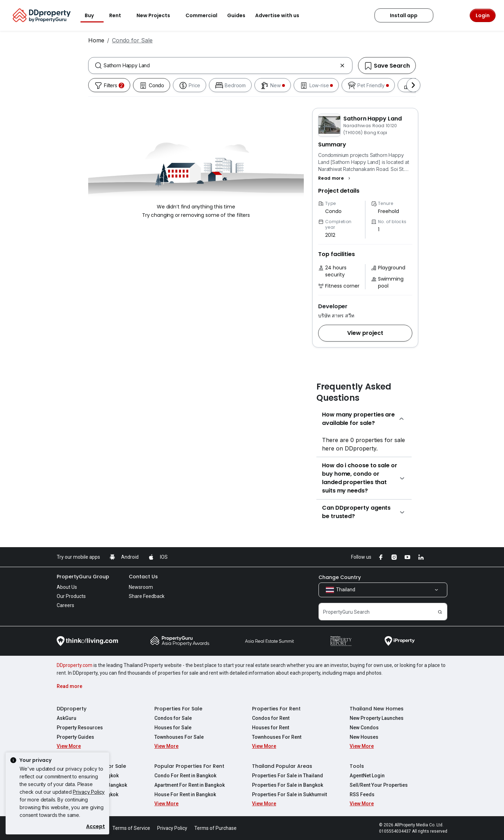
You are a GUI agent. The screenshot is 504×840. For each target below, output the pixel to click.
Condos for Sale (173, 718)
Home (96, 40)
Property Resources (80, 728)
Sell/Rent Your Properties (379, 785)
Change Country (340, 577)
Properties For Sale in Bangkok (288, 785)
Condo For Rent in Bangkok (185, 776)
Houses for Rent (271, 728)
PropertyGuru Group (83, 577)
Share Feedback (147, 596)
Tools (357, 766)
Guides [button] (236, 15)
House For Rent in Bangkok (185, 794)
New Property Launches (377, 718)
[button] (335, 178)
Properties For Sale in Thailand (288, 776)
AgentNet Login (367, 776)
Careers (65, 605)
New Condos (364, 728)
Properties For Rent (276, 709)
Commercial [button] (201, 15)
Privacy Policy (89, 792)
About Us (67, 587)
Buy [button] (93, 15)
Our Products (71, 596)
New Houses (364, 737)
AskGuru (66, 718)
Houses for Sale (173, 728)
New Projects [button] (157, 15)
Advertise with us (281, 15)
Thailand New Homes (377, 709)
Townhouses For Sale (179, 737)
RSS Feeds (362, 794)
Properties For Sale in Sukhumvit (289, 794)
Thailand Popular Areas (282, 766)
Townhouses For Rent (277, 737)
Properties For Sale (178, 709)
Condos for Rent (271, 718)
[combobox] (220, 66)
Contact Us (143, 577)
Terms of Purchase (215, 828)
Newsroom (141, 587)
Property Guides (75, 737)
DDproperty (72, 709)
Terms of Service (131, 828)
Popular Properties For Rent (189, 766)
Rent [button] (119, 15)
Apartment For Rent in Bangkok (190, 785)
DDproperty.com (75, 665)
